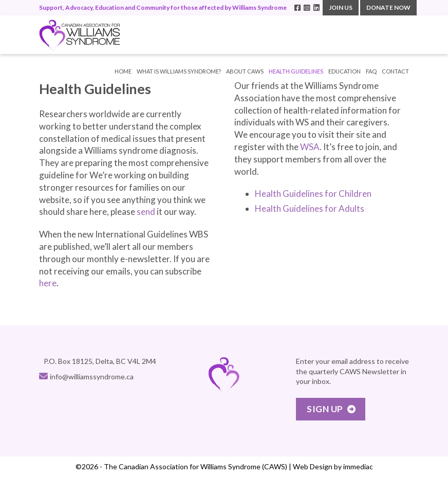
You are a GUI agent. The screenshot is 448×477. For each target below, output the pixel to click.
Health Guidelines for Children (313, 194)
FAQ (371, 71)
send (146, 212)
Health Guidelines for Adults (310, 208)
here (48, 283)
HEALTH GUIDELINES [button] (296, 71)
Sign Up (325, 409)
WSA (310, 147)
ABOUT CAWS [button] (245, 71)
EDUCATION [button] (344, 71)
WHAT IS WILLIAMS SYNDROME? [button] (179, 71)
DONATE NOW (388, 7)
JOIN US (341, 7)
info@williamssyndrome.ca (92, 377)
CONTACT (395, 71)
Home (123, 71)
